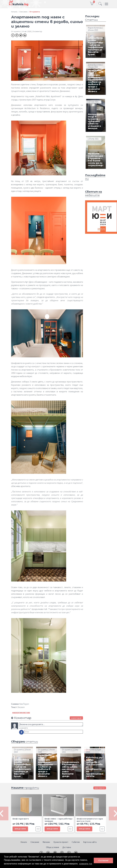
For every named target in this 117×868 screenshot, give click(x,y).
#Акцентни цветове (21, 713)
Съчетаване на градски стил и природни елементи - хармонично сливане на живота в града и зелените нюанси (96, 80)
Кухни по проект (61, 842)
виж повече (100, 788)
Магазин (46, 842)
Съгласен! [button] (103, 860)
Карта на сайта (90, 842)
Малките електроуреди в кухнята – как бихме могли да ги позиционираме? (98, 159)
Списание (35, 842)
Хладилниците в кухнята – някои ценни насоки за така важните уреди (71, 769)
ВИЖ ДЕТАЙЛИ (20, 829)
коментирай (76, 718)
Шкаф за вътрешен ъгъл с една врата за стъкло (90, 820)
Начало (24, 842)
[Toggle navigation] (100, 4)
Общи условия (53, 847)
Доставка (67, 847)
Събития (76, 842)
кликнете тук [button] (86, 864)
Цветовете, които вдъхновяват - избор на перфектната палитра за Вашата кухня (97, 46)
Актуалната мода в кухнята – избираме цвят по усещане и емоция (96, 121)
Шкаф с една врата (21, 819)
